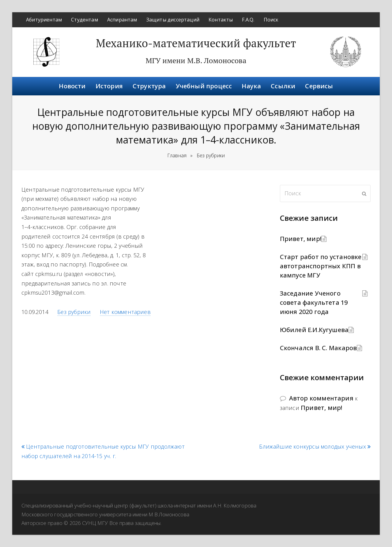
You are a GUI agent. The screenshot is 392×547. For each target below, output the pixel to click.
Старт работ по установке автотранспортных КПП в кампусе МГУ (321, 266)
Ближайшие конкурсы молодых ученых (315, 447)
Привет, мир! (301, 239)
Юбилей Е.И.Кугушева (314, 330)
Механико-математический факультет (196, 43)
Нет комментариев (125, 312)
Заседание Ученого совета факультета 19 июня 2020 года (314, 302)
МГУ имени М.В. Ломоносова (196, 60)
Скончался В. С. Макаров (318, 348)
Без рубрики (74, 312)
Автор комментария (321, 398)
